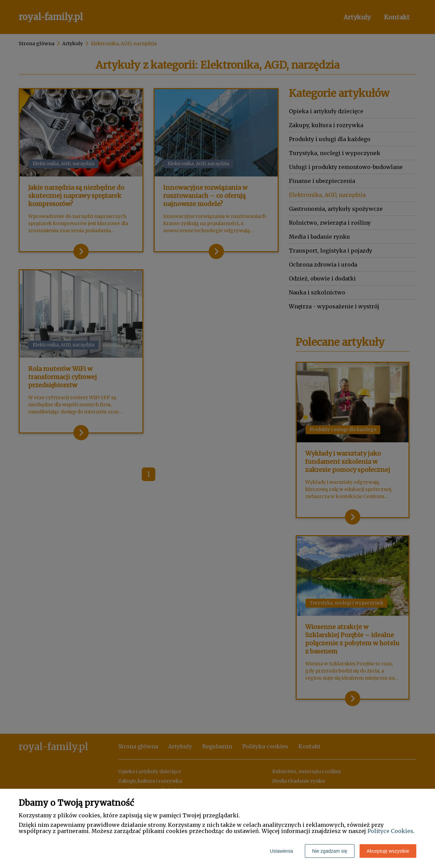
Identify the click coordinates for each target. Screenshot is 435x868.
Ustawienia (281, 851)
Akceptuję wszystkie (388, 851)
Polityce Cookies (390, 831)
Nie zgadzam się (330, 851)
